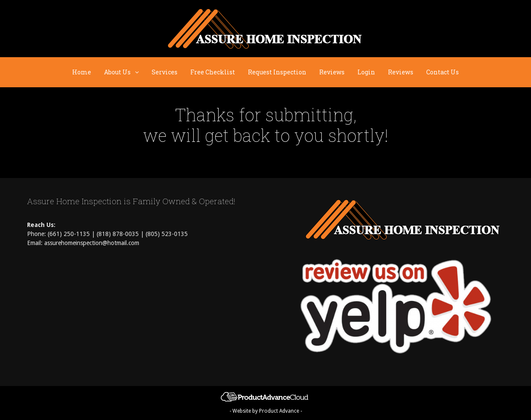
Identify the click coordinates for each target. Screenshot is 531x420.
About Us (125, 72)
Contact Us (442, 72)
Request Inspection (277, 72)
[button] (138, 72)
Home (82, 72)
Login (366, 72)
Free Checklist (213, 72)
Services (165, 72)
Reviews (332, 72)
